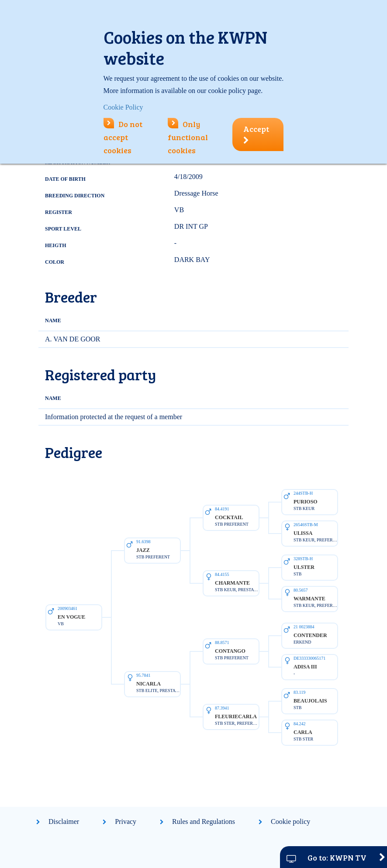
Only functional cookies (188, 137)
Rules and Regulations (204, 821)
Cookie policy (290, 821)
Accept (256, 134)
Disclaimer (64, 821)
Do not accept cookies (123, 137)
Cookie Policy (123, 107)
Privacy (126, 821)
